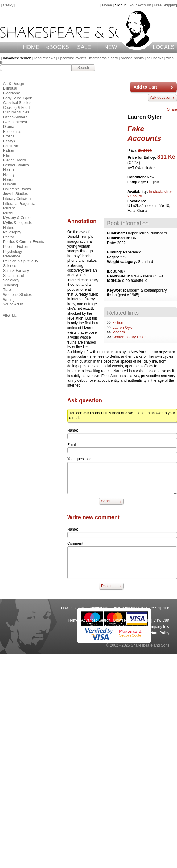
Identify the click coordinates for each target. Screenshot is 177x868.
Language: (137, 182)
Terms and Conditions (110, 633)
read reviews (45, 58)
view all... (11, 315)
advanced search (17, 58)
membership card (103, 58)
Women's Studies (17, 295)
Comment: (76, 543)
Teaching (10, 285)
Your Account (140, 5)
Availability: (138, 192)
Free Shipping (165, 5)
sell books (155, 58)
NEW (111, 47)
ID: (110, 271)
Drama (9, 127)
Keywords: (117, 290)
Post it (106, 586)
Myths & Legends (17, 223)
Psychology (12, 252)
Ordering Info (99, 608)
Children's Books (17, 189)
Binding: (115, 252)
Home (107, 5)
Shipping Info (101, 627)
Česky (8, 5)
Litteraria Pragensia (19, 204)
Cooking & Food (16, 108)
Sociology (11, 280)
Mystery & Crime (17, 218)
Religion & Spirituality (21, 261)
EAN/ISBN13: (119, 276)
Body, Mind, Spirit (17, 98)
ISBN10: (115, 281)
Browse (120, 620)
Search (83, 68)
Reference (12, 256)
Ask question (161, 98)
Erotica (9, 136)
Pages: (114, 257)
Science (10, 266)
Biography (11, 93)
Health (8, 170)
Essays (9, 141)
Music (8, 213)
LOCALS (164, 47)
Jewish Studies (15, 194)
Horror (8, 180)
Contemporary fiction (129, 337)
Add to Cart (145, 87)
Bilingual (10, 88)
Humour (10, 184)
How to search (73, 608)
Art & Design (13, 84)
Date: (112, 243)
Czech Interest (15, 122)
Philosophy (12, 232)
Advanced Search (96, 620)
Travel (8, 290)
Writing (9, 300)
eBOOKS (58, 47)
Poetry (8, 237)
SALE (84, 47)
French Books (14, 160)
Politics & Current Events (24, 242)
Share (172, 109)
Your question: (79, 459)
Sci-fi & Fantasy (16, 271)
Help (118, 627)
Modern (119, 332)
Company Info (158, 627)
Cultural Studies (16, 112)
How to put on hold (128, 608)
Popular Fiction (15, 247)
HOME (31, 47)
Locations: (137, 201)
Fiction (118, 323)
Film (7, 156)
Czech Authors (15, 117)
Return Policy (158, 633)
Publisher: (117, 233)
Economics (12, 132)
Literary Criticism (17, 199)
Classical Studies (17, 103)
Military (9, 208)
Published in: (119, 238)
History (9, 175)
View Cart (161, 620)
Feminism (11, 146)
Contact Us (134, 627)
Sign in (121, 5)
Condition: (137, 177)
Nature (9, 228)
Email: (72, 445)
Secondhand (13, 276)
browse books (132, 58)
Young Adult (13, 304)
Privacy (138, 633)
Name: (73, 430)
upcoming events (72, 58)
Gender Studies (16, 165)
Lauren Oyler (123, 328)
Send (105, 501)
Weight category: (122, 262)
